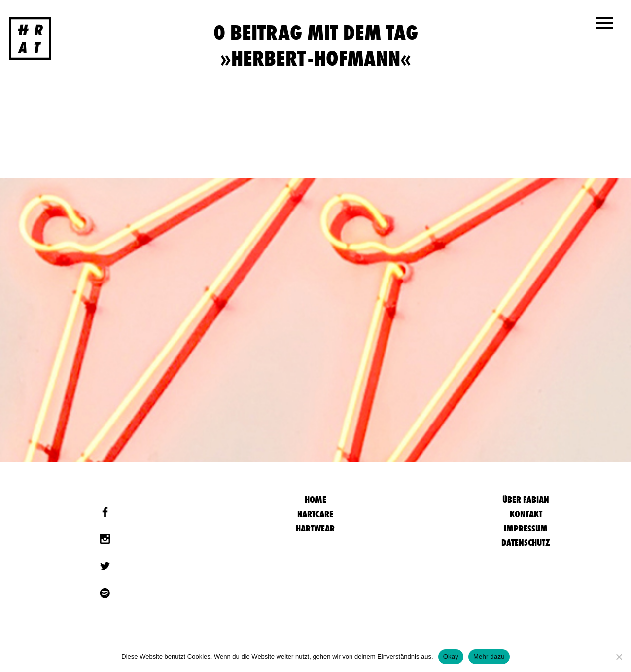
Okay (451, 656)
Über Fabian (526, 500)
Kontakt (526, 514)
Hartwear (315, 528)
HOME (315, 500)
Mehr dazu (489, 656)
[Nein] (619, 657)
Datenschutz (526, 543)
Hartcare (315, 514)
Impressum (526, 528)
